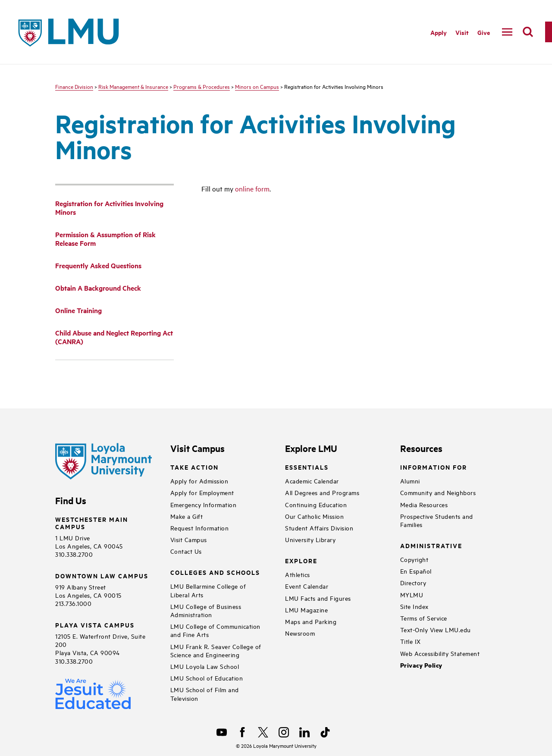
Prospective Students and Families (437, 520)
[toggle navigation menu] (507, 32)
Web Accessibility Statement (440, 653)
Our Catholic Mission (314, 516)
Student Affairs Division (319, 528)
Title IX (411, 641)
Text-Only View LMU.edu (436, 629)
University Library (310, 539)
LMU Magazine (306, 610)
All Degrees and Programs (322, 492)
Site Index (414, 606)
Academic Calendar (312, 481)
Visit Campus (189, 539)
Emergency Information (204, 504)
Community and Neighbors (438, 492)
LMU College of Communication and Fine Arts (215, 630)
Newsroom (300, 633)
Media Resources (424, 504)
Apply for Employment (202, 492)
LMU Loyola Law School (205, 666)
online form (252, 188)
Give (484, 32)
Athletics (298, 574)
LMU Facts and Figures (318, 598)
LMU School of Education (207, 678)
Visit (462, 32)
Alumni (410, 481)
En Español (416, 571)
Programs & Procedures (202, 86)
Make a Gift (187, 516)
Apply (439, 32)
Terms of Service (424, 618)
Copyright (414, 559)
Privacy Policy (421, 665)
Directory (413, 582)
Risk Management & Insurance (133, 86)
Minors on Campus (257, 86)
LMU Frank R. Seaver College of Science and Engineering (216, 650)
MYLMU (412, 594)
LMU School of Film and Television (205, 693)
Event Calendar (307, 586)
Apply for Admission (199, 481)
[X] (263, 732)
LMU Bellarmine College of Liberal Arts (208, 590)
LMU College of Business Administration (206, 610)
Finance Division (74, 86)
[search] (528, 32)
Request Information (200, 528)
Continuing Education (316, 504)
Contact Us (186, 551)
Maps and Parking (311, 621)
